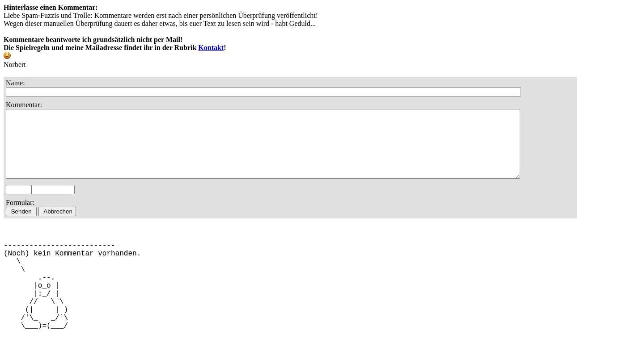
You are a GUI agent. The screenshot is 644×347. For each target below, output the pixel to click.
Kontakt (211, 48)
